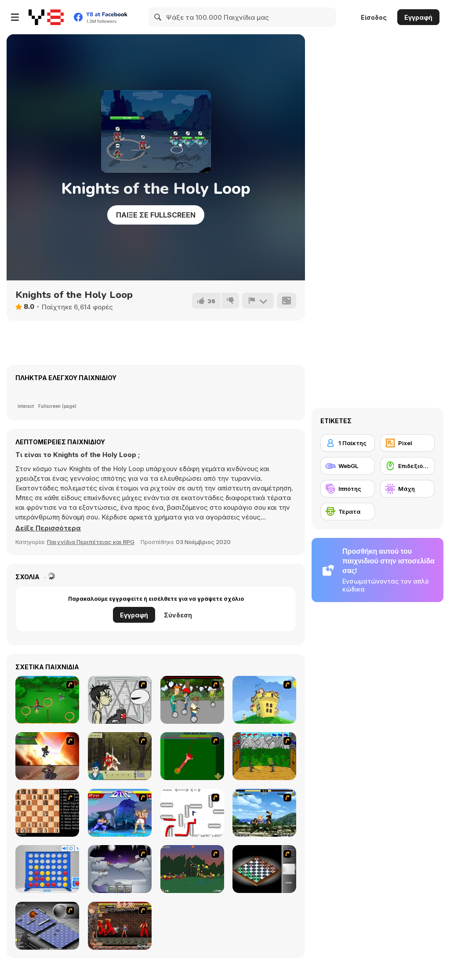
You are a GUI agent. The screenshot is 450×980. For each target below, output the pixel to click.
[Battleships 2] (47, 926)
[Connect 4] (47, 869)
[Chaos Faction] (120, 869)
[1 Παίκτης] (348, 443)
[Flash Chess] (264, 869)
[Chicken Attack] (264, 700)
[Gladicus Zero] (47, 756)
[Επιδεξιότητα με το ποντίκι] (407, 466)
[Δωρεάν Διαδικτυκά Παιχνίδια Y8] (46, 17)
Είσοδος (374, 17)
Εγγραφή (418, 17)
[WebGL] (348, 466)
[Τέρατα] (348, 512)
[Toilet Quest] (192, 756)
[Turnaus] (264, 756)
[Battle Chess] (47, 813)
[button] (48, 528)
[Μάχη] (407, 489)
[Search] (158, 17)
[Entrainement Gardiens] (47, 700)
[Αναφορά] (258, 301)
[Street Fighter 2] (120, 813)
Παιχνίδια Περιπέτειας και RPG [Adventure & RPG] (91, 542)
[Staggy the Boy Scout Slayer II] (192, 869)
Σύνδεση (178, 615)
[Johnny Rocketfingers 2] (120, 700)
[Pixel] (407, 443)
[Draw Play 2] (192, 813)
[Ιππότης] (348, 489)
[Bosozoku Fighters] (120, 926)
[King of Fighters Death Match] (264, 813)
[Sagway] (192, 700)
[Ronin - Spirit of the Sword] (120, 756)
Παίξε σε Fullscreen (156, 215)
